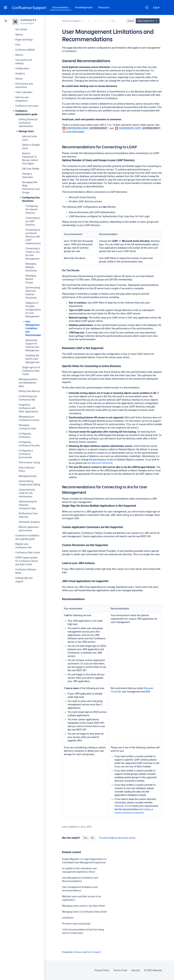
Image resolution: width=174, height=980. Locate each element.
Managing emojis (28, 476)
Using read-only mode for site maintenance (27, 493)
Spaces (19, 34)
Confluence (78, 952)
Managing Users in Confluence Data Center (84, 912)
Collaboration (22, 68)
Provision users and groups (76, 924)
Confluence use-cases (27, 106)
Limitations (68, 918)
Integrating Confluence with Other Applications (28, 408)
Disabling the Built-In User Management (32, 359)
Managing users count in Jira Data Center (84, 906)
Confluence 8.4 (28, 20)
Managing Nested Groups (31, 279)
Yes (85, 838)
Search (147, 7)
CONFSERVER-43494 (75, 128)
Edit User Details (31, 169)
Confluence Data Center (28, 553)
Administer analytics (29, 522)
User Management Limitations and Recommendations (35, 328)
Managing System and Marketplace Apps (28, 383)
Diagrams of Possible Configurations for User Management (33, 310)
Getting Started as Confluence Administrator (28, 123)
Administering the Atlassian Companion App (28, 505)
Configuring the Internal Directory (32, 209)
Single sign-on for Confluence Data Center (31, 371)
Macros (19, 55)
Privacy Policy (102, 970)
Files (18, 45)
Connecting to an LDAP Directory (33, 221)
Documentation (60, 7)
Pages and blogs (24, 40)
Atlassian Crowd (123, 806)
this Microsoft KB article (100, 463)
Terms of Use (120, 970)
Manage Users (26, 131)
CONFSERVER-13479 (128, 128)
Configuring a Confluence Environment (26, 454)
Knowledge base (84, 7)
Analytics (20, 74)
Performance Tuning (29, 462)
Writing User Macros (29, 391)
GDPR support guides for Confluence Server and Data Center (27, 561)
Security (136, 970)
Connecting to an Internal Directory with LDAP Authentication (33, 237)
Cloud (131, 21)
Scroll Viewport (94, 952)
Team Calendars (24, 92)
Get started (21, 29)
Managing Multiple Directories (31, 267)
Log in (156, 7)
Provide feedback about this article (117, 838)
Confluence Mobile (25, 50)
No (93, 838)
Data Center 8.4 (148, 21)
